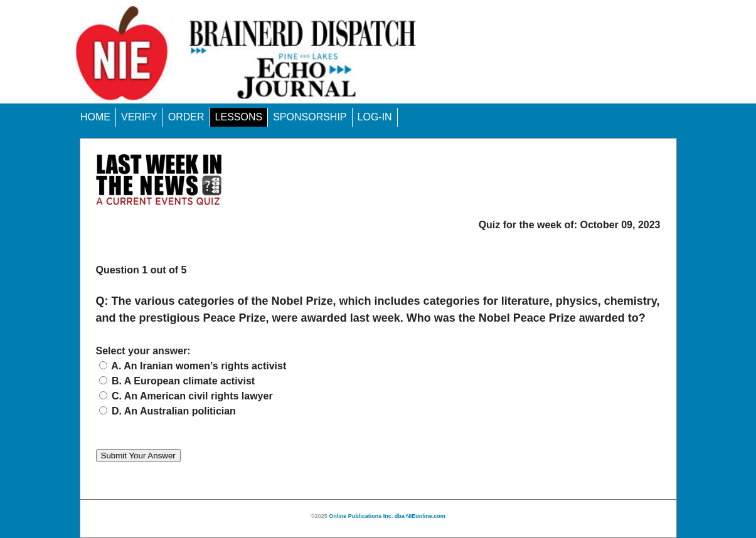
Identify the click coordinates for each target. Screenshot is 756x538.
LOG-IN (375, 117)
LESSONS (239, 117)
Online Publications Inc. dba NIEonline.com (387, 516)
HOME (95, 117)
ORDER (186, 117)
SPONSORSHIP (310, 117)
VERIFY (139, 117)
